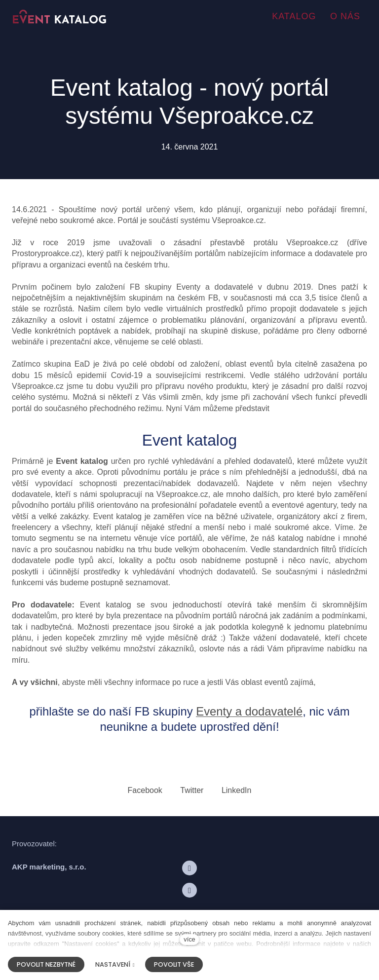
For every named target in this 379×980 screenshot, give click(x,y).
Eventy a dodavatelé (250, 712)
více (189, 939)
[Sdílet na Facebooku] (145, 790)
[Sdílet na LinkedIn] (237, 790)
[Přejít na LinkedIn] (189, 891)
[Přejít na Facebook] (189, 869)
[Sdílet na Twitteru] (192, 790)
